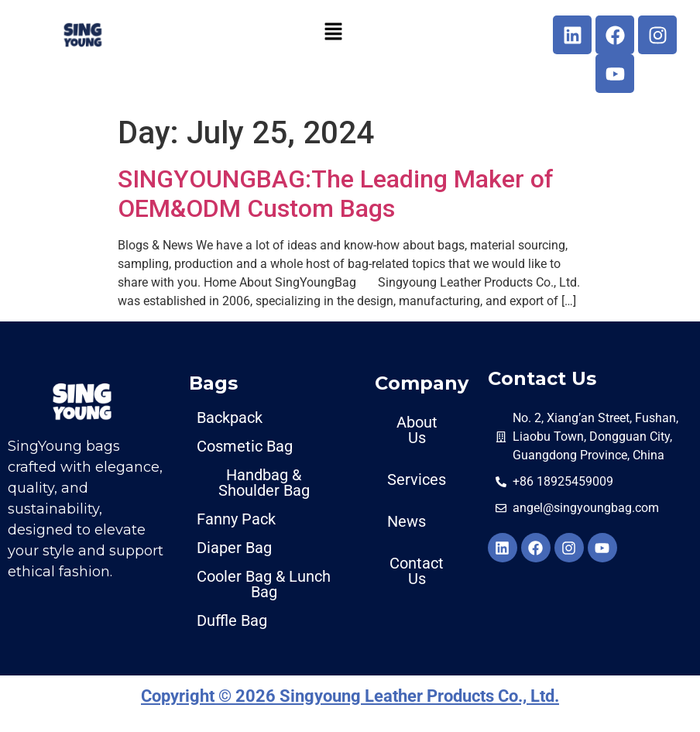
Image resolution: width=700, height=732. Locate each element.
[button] (333, 31)
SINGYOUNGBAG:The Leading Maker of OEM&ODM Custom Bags (336, 194)
